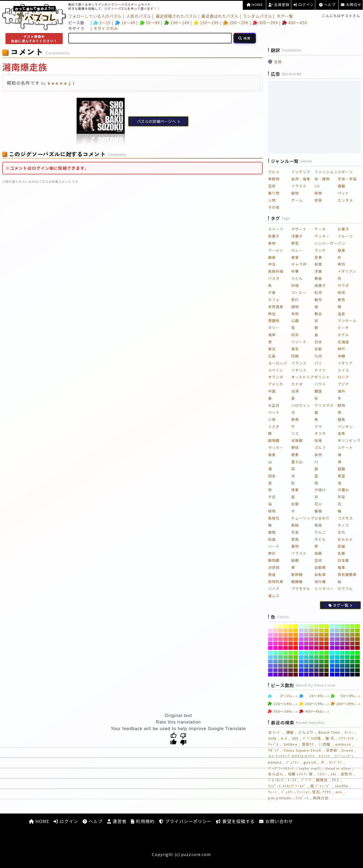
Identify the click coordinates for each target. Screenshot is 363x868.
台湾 (295, 391)
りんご (320, 532)
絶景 (295, 455)
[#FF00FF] (270, 648)
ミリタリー (324, 589)
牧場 (318, 440)
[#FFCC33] (291, 630)
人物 (272, 200)
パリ (318, 363)
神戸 (341, 349)
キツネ (320, 433)
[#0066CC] (337, 666)
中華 (295, 271)
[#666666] (286, 666)
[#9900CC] (337, 648)
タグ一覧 (285, 16)
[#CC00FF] (301, 648)
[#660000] (296, 675)
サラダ (343, 285)
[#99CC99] (342, 630)
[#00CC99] (342, 657)
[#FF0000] (296, 648)
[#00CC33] (352, 657)
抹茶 (341, 292)
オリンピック (349, 440)
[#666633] (291, 666)
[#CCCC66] (316, 630)
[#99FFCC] (337, 626)
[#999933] (352, 635)
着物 (295, 546)
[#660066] (286, 675)
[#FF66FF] (270, 639)
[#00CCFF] (332, 657)
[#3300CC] (306, 675)
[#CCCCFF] (301, 630)
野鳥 (295, 419)
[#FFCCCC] (276, 630)
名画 (341, 553)
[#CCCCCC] (306, 630)
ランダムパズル (257, 16)
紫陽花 (274, 518)
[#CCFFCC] (306, 626)
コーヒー (299, 292)
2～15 (102, 22)
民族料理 (276, 271)
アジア (343, 384)
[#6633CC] (276, 670)
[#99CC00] (357, 630)
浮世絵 (274, 567)
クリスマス (324, 405)
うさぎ (274, 427)
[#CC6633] (321, 639)
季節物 (274, 179)
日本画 (343, 560)
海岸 (272, 335)
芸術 (272, 186)
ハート (274, 546)
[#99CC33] (352, 630)
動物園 (274, 440)
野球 (295, 447)
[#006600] (357, 666)
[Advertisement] (314, 117)
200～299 (236, 22)
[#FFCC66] (286, 630)
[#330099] (311, 675)
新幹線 (297, 574)
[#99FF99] (342, 626)
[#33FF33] (321, 653)
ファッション (326, 172)
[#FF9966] (286, 635)
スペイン (276, 370)
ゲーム (297, 200)
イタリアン (347, 271)
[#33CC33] (321, 657)
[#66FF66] (286, 653)
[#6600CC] (276, 675)
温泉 (341, 314)
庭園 (341, 469)
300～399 (265, 22)
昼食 (341, 250)
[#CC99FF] (301, 635)
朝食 (272, 257)
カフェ (274, 300)
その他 (274, 207)
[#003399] (342, 670)
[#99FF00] (357, 626)
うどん (297, 278)
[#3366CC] (306, 666)
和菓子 (274, 236)
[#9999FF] (332, 635)
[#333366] (316, 670)
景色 (341, 300)
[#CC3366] (316, 644)
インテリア (301, 172)
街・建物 (322, 179)
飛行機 (320, 582)
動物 (295, 193)
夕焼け (320, 490)
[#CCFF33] (321, 626)
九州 (318, 356)
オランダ (276, 377)
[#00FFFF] (332, 653)
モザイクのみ (106, 28)
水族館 (297, 440)
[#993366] (347, 644)
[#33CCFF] (301, 657)
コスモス (345, 518)
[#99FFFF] (332, 626)
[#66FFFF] (270, 653)
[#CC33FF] (301, 644)
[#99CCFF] (332, 630)
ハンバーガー (326, 243)
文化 (341, 532)
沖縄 (341, 356)
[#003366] (347, 670)
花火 (318, 504)
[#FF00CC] (276, 648)
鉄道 (272, 574)
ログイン (304, 4)
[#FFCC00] (296, 630)
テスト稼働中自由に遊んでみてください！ (34, 39)
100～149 (177, 22)
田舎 (272, 476)
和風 (272, 539)
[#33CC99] (311, 657)
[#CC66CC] (306, 639)
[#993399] (342, 644)
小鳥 (272, 419)
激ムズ (274, 596)
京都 (318, 349)
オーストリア (303, 377)
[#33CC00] (327, 657)
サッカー (276, 447)
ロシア (343, 377)
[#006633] (352, 666)
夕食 (272, 292)
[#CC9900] (327, 635)
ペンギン (345, 427)
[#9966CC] (337, 639)
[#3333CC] (306, 670)
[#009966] (347, 661)
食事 (295, 257)
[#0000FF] (332, 675)
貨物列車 (276, 582)
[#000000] (357, 675)
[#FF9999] (280, 635)
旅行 (295, 300)
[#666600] (296, 666)
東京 (295, 349)
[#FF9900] (296, 635)
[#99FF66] (347, 626)
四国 (295, 356)
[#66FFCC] (276, 653)
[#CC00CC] (306, 648)
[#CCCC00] (327, 630)
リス (295, 433)
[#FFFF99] (280, 626)
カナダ (297, 384)
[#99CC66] (347, 630)
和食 (318, 264)
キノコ (343, 525)
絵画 (318, 553)
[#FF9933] (291, 635)
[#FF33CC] (276, 644)
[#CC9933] (321, 635)
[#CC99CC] (306, 635)
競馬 (341, 419)
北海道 (343, 342)
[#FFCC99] (280, 630)
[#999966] (347, 635)
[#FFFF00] (296, 626)
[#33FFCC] (306, 653)
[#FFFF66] (286, 626)
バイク (274, 589)
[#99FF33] (352, 626)
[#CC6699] (311, 639)
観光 (318, 300)
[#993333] (352, 644)
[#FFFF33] (291, 626)
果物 (272, 243)
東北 (272, 349)
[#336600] (327, 666)
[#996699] (342, 639)
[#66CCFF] (270, 657)
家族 (295, 539)
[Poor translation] (183, 739)
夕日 (272, 497)
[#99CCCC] (337, 630)
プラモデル (301, 589)
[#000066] (347, 675)
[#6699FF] (270, 661)
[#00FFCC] (337, 653)
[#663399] (280, 670)
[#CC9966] (316, 635)
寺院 (295, 314)
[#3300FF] (301, 675)
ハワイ (320, 384)
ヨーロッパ (278, 363)
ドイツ (320, 370)
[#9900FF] (332, 648)
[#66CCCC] (276, 657)
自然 (318, 455)
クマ (318, 427)
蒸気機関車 (347, 574)
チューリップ (303, 518)
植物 (318, 193)
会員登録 (279, 4)
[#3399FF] (301, 661)
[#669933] (291, 661)
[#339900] (327, 661)
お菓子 (343, 229)
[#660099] (280, 675)
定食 (318, 257)
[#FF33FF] (270, 644)
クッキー (322, 236)
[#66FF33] (291, 653)
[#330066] (316, 675)
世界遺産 (276, 307)
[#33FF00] (327, 653)
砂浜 (295, 335)
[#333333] (321, 670)
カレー (297, 250)
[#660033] (291, 675)
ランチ (320, 250)
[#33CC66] (316, 657)
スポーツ (345, 172)
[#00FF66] (347, 653)
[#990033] (352, 648)
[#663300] (296, 670)
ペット (343, 193)
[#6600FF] (270, 675)
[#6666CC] (276, 666)
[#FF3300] (296, 644)
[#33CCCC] (306, 657)
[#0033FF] (332, 670)
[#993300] (357, 644)
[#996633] (352, 639)
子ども (320, 539)
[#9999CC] (337, 635)
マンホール (347, 321)
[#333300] (327, 670)
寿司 (341, 264)
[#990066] (347, 648)
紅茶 (318, 292)
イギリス (299, 370)
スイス (343, 370)
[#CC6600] (327, 639)
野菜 (295, 243)
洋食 (318, 271)
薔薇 (318, 511)
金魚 (341, 433)
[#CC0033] (321, 648)
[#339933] (321, 661)
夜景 (295, 490)
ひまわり (322, 518)
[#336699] (311, 666)
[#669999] (280, 661)
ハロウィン (301, 405)
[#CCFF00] (327, 626)
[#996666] (347, 639)
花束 (295, 532)
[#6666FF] (270, 666)
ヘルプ (327, 4)
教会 (318, 314)
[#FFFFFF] (270, 626)
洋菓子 (297, 236)
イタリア (345, 363)
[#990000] (357, 648)
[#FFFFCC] (276, 626)
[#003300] (357, 670)
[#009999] (342, 661)
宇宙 (341, 497)
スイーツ (276, 229)
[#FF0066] (286, 648)
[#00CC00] (357, 657)
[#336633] (321, 666)
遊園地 (274, 321)
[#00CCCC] (337, 657)
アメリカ (276, 384)
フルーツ (345, 236)
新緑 (295, 525)
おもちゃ (345, 539)
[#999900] (357, 635)
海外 (341, 391)
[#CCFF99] (311, 626)
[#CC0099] (311, 648)
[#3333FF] (301, 670)
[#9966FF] (332, 639)
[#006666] (347, 666)
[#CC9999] (311, 635)
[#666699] (280, 666)
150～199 (206, 22)
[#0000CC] (337, 675)
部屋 (341, 546)
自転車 (320, 574)
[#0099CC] (337, 661)
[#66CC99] (280, 657)
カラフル (345, 589)
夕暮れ (343, 490)
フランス (299, 363)
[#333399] (311, 670)
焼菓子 (320, 285)
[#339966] (316, 661)
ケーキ (320, 229)
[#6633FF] (270, 670)
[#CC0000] (327, 648)
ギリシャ (322, 377)
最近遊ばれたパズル (220, 16)
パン (342, 243)
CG (317, 186)
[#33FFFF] (301, 653)
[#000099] (342, 675)
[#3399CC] (306, 661)
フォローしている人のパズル (95, 16)
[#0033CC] (337, 670)
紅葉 (295, 504)
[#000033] (352, 675)
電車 (341, 567)
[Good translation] (173, 739)
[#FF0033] (291, 648)
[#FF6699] (280, 639)
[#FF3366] (286, 644)
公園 (295, 321)
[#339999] (311, 661)
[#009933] (352, 661)
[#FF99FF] (270, 635)
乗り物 (274, 193)
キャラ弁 (299, 264)
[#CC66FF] (301, 639)
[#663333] (291, 670)
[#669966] (286, 661)
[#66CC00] (296, 657)
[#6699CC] (276, 661)
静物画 (274, 560)
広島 (272, 356)
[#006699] (342, 666)
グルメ (274, 172)
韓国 (318, 391)
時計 (272, 553)
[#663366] (286, 670)
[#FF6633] (291, 639)
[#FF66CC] (276, 639)
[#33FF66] (316, 653)
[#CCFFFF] (301, 626)
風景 (272, 455)
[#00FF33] (352, 653)
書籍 (341, 186)
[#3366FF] (301, 666)
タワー (274, 328)
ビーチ (343, 328)
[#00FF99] (342, 653)
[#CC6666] (316, 639)
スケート (345, 447)
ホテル (343, 335)
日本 (318, 342)
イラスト (299, 186)
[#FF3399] (280, 644)
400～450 (295, 22)
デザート (299, 229)
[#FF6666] (286, 639)
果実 (318, 525)
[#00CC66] (347, 657)
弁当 (272, 264)
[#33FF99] (311, 653)
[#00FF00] (357, 653)
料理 (295, 285)
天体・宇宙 (347, 179)
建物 (295, 307)
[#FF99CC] (276, 635)
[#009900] (357, 661)
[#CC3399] (311, 644)
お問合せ (351, 4)
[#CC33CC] (306, 644)
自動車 (320, 567)
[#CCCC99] (311, 630)
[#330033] (321, 675)
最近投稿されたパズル (176, 16)
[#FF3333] (291, 644)
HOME (255, 4)
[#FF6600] (296, 639)
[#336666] (316, 666)
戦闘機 (297, 582)
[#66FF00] (296, 653)
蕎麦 (318, 278)
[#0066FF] (332, 666)
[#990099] (342, 648)
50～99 (150, 22)
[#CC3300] (327, 644)
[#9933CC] (337, 644)
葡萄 (272, 532)
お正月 (274, 405)
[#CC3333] (321, 644)
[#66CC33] (291, 657)
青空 (341, 476)
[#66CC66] (286, 657)
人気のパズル (139, 16)
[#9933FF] (332, 644)
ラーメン (276, 250)
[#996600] (357, 639)
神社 (272, 314)
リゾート (299, 342)
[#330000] (327, 675)
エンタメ (345, 200)
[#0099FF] (332, 661)
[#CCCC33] (321, 630)
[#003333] (352, 670)
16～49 (125, 22)
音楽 (318, 200)
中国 (272, 391)
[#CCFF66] (316, 626)
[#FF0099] (280, 648)
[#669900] (296, 661)
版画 (295, 560)
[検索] (245, 38)
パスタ (274, 278)
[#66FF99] (280, 653)
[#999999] (342, 635)
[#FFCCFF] (270, 630)
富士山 (297, 462)
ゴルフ (320, 447)
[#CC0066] (316, 648)
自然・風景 (301, 179)
